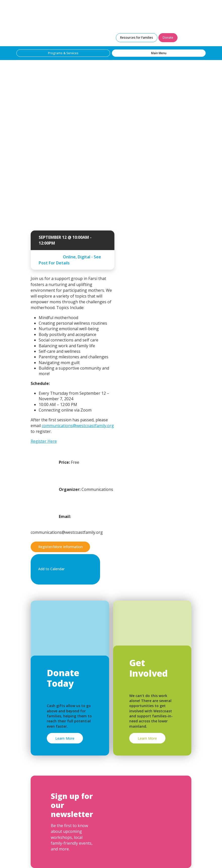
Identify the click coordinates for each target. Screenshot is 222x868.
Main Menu (159, 53)
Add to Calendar (64, 569)
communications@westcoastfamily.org (78, 426)
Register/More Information (60, 547)
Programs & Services (63, 53)
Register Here (44, 441)
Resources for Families (137, 38)
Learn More (65, 738)
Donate (168, 38)
